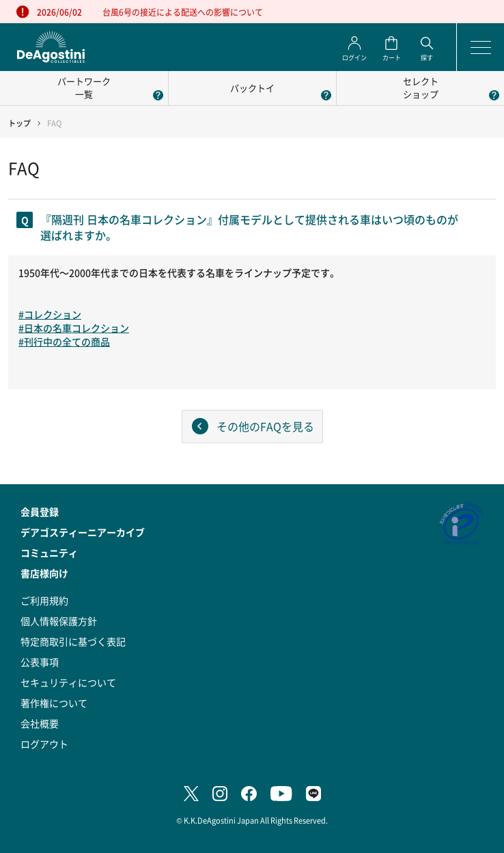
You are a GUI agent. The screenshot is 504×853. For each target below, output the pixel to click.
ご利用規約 (44, 600)
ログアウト (44, 744)
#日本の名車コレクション (74, 328)
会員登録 (40, 512)
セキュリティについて (68, 682)
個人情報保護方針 (59, 621)
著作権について (54, 703)
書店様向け (44, 573)
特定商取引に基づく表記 (73, 641)
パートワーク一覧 (84, 87)
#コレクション (50, 314)
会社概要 (40, 723)
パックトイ (252, 88)
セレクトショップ (421, 87)
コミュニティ (49, 553)
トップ (19, 123)
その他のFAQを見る (265, 426)
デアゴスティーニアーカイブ (83, 532)
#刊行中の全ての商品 (64, 341)
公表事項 (40, 662)
